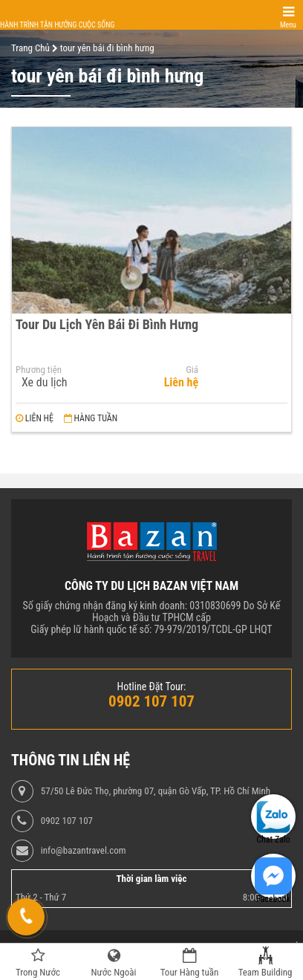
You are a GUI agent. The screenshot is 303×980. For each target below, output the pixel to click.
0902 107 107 (67, 821)
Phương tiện (39, 370)
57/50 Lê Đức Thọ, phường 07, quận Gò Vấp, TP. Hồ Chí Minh (156, 791)
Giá (192, 370)
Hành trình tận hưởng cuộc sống (57, 25)
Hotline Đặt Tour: (152, 687)
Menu (288, 25)
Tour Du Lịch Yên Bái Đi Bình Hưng (107, 324)
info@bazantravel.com (84, 851)
